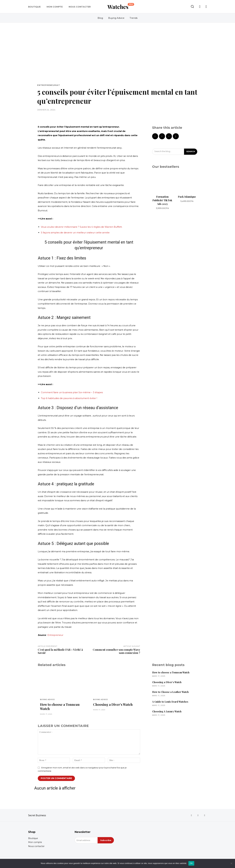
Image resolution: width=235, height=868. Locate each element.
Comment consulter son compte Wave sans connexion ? (116, 651)
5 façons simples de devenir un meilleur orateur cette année (75, 233)
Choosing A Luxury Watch (167, 711)
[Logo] (121, 7)
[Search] (191, 152)
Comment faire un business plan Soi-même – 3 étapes (72, 392)
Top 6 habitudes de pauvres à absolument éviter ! (69, 398)
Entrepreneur (55, 635)
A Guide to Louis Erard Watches (170, 702)
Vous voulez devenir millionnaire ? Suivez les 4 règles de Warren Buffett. (82, 227)
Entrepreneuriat (49, 85)
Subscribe (106, 840)
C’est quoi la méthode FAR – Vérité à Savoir (60, 651)
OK (191, 863)
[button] (192, 6)
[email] (86, 840)
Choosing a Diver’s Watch (113, 704)
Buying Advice (47, 700)
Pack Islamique (187, 196)
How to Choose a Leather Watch (170, 692)
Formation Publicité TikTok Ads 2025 (162, 200)
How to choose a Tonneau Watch (60, 707)
